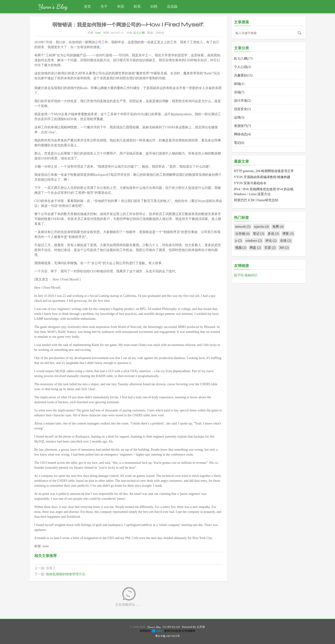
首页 (87, 6)
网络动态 (242, 134)
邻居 (121, 6)
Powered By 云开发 (193, 627)
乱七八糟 (139, 33)
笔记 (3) (259, 234)
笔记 (239, 143)
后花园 (172, 6)
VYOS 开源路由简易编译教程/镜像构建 (262, 177)
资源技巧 (242, 126)
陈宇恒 (239, 275)
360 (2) (284, 248)
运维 (239, 117)
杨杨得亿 (251, 275)
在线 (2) (286, 241)
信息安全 (242, 109)
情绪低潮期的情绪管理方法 (65, 574)
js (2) (239, 241)
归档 (154, 6)
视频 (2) (241, 248)
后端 (239, 92)
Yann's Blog (53, 7)
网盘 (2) (255, 248)
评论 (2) (271, 241)
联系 (137, 6)
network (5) (243, 227)
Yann (98, 33)
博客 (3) (288, 234)
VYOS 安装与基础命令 (250, 183)
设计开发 (242, 101)
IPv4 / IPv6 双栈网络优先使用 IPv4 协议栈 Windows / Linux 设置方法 (264, 192)
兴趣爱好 (243, 75)
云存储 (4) (242, 234)
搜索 (299, 33)
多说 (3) (273, 234)
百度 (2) (270, 248)
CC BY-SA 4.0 (171, 627)
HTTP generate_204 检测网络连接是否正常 (264, 171)
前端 (239, 84)
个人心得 (242, 67)
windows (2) (254, 241)
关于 (104, 6)
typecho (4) (261, 227)
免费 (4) (278, 227)
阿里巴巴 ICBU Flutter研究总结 (256, 200)
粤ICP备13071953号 (167, 636)
